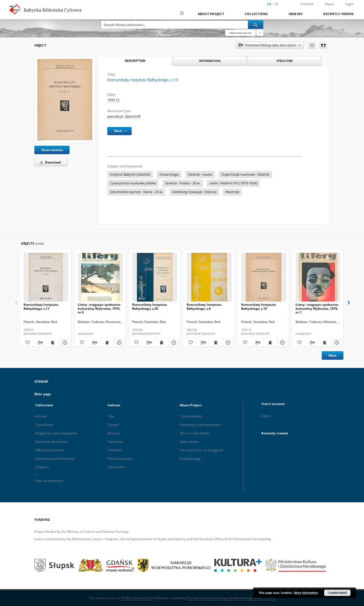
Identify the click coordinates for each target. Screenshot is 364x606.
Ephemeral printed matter (55, 459)
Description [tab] (135, 61)
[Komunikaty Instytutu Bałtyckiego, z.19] (264, 279)
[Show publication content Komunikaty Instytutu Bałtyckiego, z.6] (216, 343)
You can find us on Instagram (201, 450)
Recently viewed (338, 14)
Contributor (116, 467)
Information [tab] (210, 61)
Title (111, 416)
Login (349, 4)
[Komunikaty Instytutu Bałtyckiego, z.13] (65, 100)
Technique (115, 442)
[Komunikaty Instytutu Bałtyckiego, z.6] (209, 279)
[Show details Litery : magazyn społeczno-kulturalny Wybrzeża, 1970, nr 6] (119, 343)
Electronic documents (52, 442)
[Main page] (181, 14)
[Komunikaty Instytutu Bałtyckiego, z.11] (46, 279)
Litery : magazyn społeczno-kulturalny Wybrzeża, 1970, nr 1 (317, 308)
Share (329, 4)
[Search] (256, 25)
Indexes (296, 14)
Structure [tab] (285, 61)
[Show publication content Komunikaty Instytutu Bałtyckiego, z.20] (161, 343)
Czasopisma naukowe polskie (133, 183)
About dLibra (189, 442)
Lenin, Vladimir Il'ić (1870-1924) (233, 183)
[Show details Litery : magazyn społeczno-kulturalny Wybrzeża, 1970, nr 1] (336, 343)
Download (49, 162)
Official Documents (50, 450)
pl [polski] (277, 4)
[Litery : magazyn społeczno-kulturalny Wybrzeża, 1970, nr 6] (100, 279)
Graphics (42, 467)
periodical (115, 117)
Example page (190, 459)
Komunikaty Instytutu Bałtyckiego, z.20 (150, 306)
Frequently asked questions (200, 425)
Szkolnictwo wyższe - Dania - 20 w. (136, 192)
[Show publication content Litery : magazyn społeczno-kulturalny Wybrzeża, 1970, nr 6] (107, 343)
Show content (52, 150)
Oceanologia (169, 174)
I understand (337, 593)
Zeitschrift (133, 117)
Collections (256, 14)
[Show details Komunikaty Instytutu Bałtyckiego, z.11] (64, 343)
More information (306, 593)
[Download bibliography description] (40, 343)
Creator (113, 425)
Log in (266, 416)
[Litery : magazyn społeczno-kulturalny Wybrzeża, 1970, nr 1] (318, 279)
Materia (114, 433)
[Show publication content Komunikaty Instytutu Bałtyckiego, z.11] (52, 343)
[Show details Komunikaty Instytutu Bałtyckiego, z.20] (173, 343)
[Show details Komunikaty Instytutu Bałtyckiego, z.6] (227, 343)
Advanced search (240, 33)
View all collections (49, 481)
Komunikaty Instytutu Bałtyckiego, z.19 (259, 306)
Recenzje (232, 192)
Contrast (307, 4)
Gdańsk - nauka (200, 174)
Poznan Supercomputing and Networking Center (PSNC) (231, 598)
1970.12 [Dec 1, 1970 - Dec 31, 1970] (113, 100)
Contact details (191, 416)
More (333, 355)
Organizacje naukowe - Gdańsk (245, 174)
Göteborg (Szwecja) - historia (194, 192)
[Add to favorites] (312, 45)
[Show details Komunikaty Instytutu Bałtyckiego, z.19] (282, 343)
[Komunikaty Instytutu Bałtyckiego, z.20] (155, 279)
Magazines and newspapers (56, 433)
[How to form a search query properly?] (260, 33)
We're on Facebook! (194, 433)
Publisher (115, 450)
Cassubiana (44, 425)
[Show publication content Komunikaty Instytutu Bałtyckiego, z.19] (270, 343)
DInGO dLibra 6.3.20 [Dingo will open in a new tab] (137, 598)
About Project (211, 14)
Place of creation (120, 459)
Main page (43, 394)
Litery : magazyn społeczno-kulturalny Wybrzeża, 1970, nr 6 (99, 308)
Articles (41, 416)
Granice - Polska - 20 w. (183, 183)
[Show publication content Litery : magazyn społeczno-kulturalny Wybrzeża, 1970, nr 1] (324, 343)
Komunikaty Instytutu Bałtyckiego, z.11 (41, 306)
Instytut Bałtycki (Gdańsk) (130, 174)
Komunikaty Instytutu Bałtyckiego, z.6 (204, 306)
